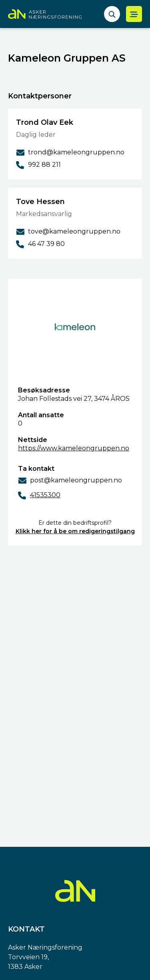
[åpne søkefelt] (112, 14)
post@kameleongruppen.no (76, 480)
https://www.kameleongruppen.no (74, 448)
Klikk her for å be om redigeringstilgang (75, 531)
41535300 (45, 495)
